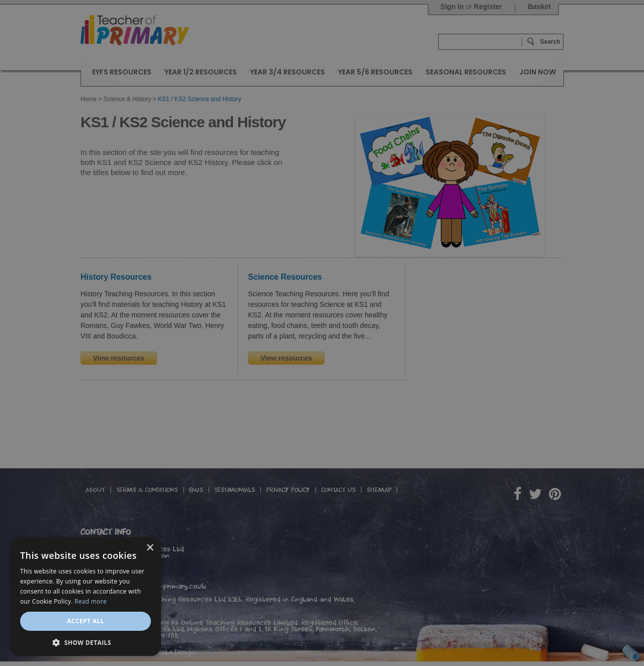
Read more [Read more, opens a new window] (91, 601)
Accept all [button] (86, 621)
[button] (86, 642)
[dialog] (322, 333)
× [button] (150, 548)
